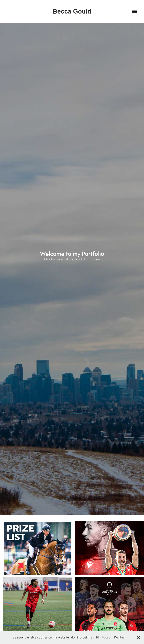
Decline (119, 637)
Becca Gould (72, 11)
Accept (107, 637)
